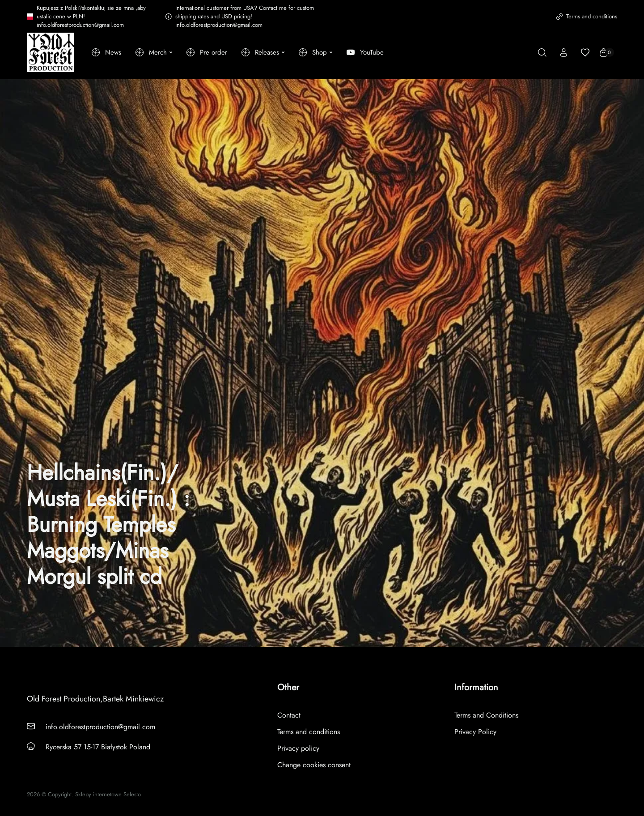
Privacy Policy (475, 732)
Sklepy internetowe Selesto (108, 795)
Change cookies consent (314, 765)
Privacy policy (298, 748)
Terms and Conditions (486, 715)
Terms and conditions (587, 16)
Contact (289, 715)
